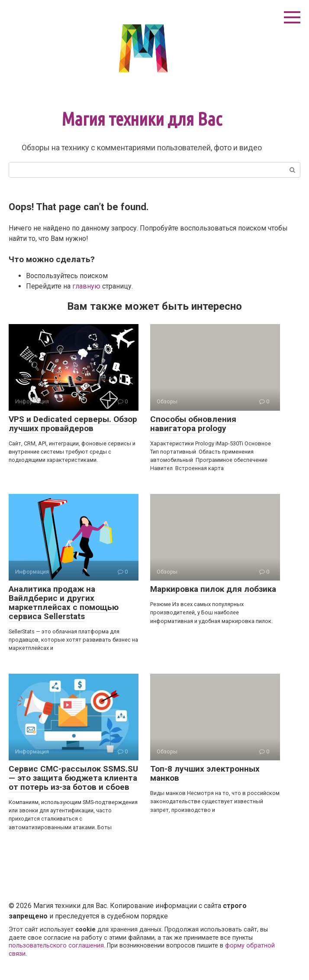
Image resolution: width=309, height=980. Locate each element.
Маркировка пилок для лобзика (213, 589)
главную (86, 286)
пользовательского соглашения (56, 946)
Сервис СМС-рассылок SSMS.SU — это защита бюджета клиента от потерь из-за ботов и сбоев (73, 778)
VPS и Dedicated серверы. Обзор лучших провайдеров (73, 424)
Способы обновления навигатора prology (193, 424)
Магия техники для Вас (142, 119)
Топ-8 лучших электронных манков (205, 773)
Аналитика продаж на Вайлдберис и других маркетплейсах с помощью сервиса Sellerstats (64, 603)
